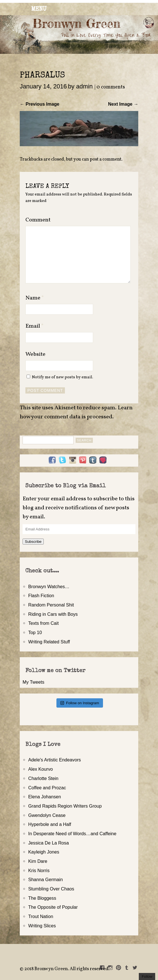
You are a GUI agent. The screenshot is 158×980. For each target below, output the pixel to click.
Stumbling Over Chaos (51, 889)
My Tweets (33, 682)
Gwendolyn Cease (47, 815)
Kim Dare (38, 861)
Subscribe (33, 542)
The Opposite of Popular (53, 907)
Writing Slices (42, 926)
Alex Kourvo (40, 769)
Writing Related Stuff (49, 642)
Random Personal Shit (51, 605)
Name (35, 298)
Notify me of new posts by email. (62, 377)
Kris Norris (39, 870)
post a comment (106, 159)
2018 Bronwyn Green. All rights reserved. (67, 969)
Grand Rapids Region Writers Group (65, 806)
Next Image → (123, 104)
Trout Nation (41, 916)
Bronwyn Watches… (49, 586)
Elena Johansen (45, 797)
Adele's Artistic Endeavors (55, 760)
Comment (38, 220)
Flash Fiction (41, 595)
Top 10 (35, 632)
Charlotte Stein (43, 778)
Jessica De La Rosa (49, 843)
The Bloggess (42, 898)
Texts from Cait (43, 623)
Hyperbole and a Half (50, 824)
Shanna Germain (45, 879)
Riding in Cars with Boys (53, 614)
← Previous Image (39, 104)
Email (35, 326)
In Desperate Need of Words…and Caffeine (72, 834)
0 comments (111, 87)
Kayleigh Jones (44, 852)
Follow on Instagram (80, 703)
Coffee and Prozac (47, 788)
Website (35, 354)
